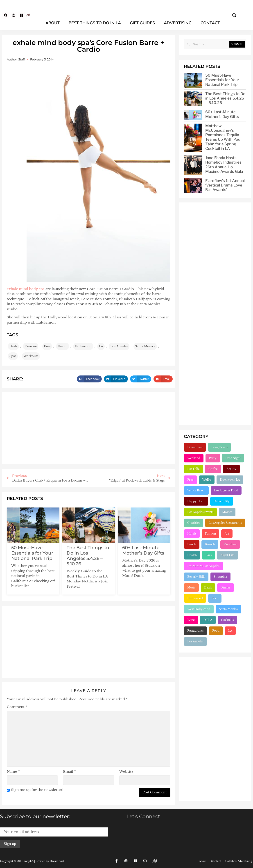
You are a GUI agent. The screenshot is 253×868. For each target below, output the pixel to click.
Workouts (31, 356)
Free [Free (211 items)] (190, 480)
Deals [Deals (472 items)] (208, 587)
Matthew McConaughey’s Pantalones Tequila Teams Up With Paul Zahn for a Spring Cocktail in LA (223, 137)
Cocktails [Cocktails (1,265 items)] (227, 620)
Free (47, 346)
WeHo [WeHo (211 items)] (207, 480)
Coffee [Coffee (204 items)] (213, 469)
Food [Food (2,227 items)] (216, 631)
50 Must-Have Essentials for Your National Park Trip (32, 553)
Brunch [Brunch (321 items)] (210, 544)
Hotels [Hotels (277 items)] (192, 534)
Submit (237, 44)
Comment (17, 707)
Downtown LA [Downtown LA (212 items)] (230, 480)
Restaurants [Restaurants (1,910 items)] (195, 631)
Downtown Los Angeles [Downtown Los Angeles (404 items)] (203, 566)
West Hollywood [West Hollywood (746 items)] (199, 609)
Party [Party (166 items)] (213, 458)
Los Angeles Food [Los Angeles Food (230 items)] (226, 490)
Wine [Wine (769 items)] (191, 620)
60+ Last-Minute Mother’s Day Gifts (143, 550)
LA (101, 346)
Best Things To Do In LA (95, 23)
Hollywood (83, 346)
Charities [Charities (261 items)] (194, 523)
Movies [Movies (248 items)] (227, 512)
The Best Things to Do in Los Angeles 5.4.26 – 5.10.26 (88, 556)
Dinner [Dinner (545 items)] (226, 587)
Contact (210, 23)
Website (126, 771)
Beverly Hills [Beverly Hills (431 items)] (196, 577)
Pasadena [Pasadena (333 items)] (230, 544)
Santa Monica (145, 346)
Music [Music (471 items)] (191, 587)
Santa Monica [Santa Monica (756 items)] (228, 609)
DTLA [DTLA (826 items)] (208, 620)
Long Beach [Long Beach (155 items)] (219, 447)
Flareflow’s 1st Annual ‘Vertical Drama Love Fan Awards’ (225, 185)
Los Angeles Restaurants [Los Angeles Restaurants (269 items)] (225, 523)
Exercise (31, 346)
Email (69, 771)
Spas (13, 356)
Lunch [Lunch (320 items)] (192, 544)
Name (13, 771)
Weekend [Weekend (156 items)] (194, 458)
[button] (234, 15)
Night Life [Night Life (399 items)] (227, 555)
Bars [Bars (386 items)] (209, 555)
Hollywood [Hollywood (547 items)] (195, 598)
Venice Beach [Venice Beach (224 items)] (196, 490)
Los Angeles (119, 346)
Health (63, 346)
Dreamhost (57, 861)
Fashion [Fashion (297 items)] (210, 534)
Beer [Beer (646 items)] (215, 598)
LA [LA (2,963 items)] (230, 631)
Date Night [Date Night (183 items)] (233, 458)
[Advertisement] (89, 428)
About (53, 23)
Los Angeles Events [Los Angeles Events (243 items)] (200, 512)
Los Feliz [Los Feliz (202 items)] (193, 469)
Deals (13, 346)
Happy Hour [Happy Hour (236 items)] (196, 501)
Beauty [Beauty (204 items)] (231, 469)
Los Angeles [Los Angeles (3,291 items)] (195, 641)
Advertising (178, 23)
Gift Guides (142, 23)
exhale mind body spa (26, 289)
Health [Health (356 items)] (192, 555)
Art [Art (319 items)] (227, 534)
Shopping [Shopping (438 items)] (220, 577)
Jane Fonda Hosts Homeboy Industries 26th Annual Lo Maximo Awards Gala (224, 165)
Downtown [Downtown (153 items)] (195, 447)
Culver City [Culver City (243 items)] (222, 501)
